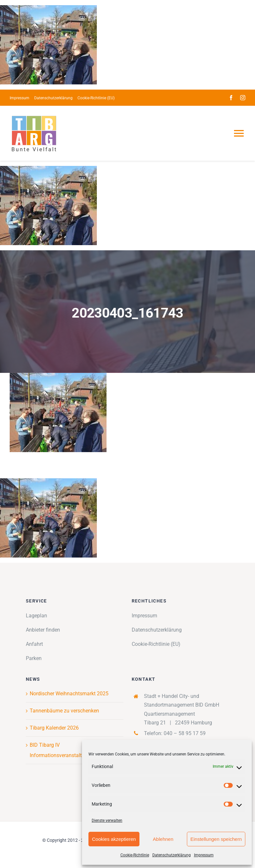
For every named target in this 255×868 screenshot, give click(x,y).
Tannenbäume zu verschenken (64, 711)
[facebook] (231, 98)
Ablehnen (163, 839)
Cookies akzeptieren (114, 839)
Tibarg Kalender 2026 (54, 728)
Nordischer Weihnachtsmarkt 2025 (69, 694)
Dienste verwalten (107, 820)
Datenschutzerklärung (172, 855)
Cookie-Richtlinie (135, 855)
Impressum (204, 855)
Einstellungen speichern (216, 839)
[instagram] (243, 98)
